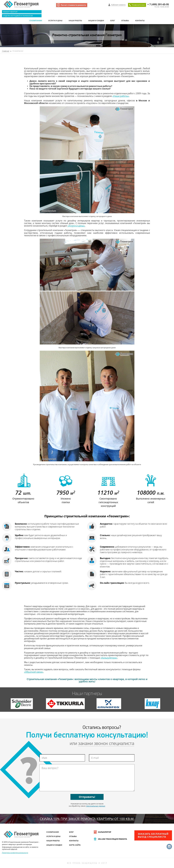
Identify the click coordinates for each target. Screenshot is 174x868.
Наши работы (75, 21)
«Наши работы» (121, 96)
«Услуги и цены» (76, 226)
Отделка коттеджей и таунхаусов (18, 16)
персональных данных (96, 806)
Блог (113, 21)
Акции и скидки (96, 21)
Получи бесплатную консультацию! (87, 735)
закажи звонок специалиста (106, 744)
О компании (36, 21)
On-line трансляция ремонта (112, 839)
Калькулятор (105, 832)
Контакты (140, 21)
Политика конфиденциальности (15, 853)
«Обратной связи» (34, 672)
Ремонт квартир (10, 12)
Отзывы (125, 21)
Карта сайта (75, 845)
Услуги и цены (55, 21)
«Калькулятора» (109, 658)
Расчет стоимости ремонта (73, 5)
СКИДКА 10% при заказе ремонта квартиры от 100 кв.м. (87, 819)
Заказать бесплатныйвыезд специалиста (153, 835)
